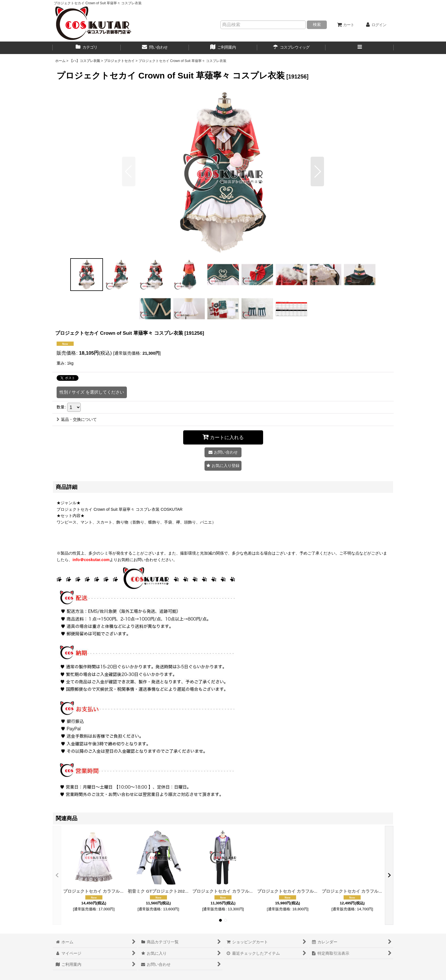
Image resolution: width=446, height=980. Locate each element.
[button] (360, 48)
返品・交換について (77, 419)
